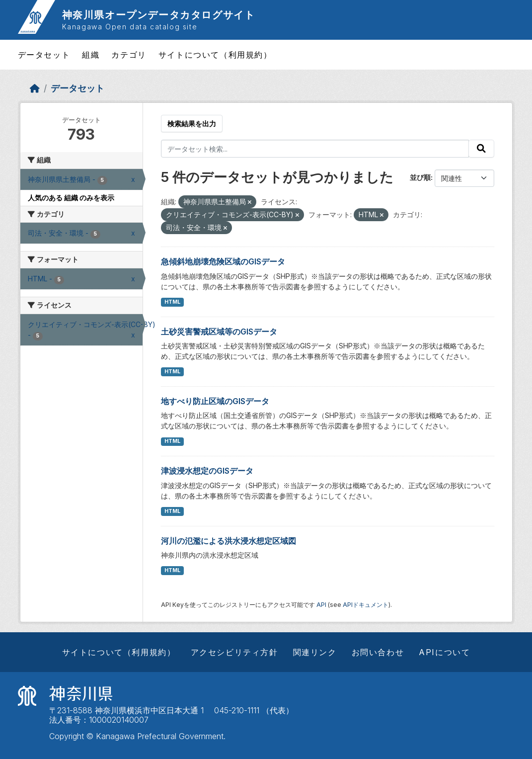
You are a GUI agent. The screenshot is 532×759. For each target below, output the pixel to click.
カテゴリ (129, 55)
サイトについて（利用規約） (215, 55)
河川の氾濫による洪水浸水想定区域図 (228, 541)
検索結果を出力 (192, 124)
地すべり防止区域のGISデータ (215, 401)
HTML (172, 302)
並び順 (420, 177)
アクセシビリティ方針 (234, 652)
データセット (44, 55)
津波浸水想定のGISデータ (207, 471)
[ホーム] (35, 88)
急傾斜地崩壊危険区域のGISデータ (223, 261)
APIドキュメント (366, 605)
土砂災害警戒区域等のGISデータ (219, 332)
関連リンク (315, 652)
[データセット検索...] (315, 149)
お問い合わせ (378, 652)
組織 (91, 55)
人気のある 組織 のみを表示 (71, 198)
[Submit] (481, 149)
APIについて (444, 652)
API (321, 605)
